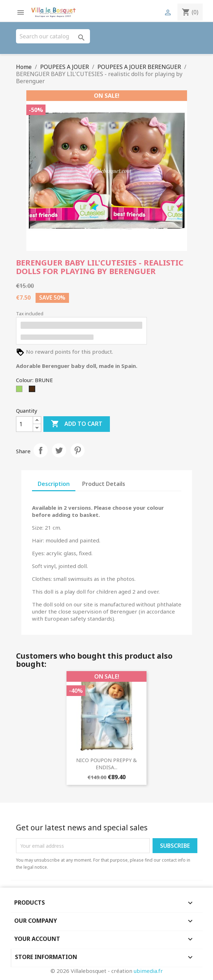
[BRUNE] (33, 391)
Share (41, 450)
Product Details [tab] (104, 484)
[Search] (53, 36)
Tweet (59, 450)
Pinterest (78, 450)
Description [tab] (54, 484)
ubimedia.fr (148, 971)
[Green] (21, 391)
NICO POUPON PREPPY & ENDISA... (106, 764)
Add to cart (77, 424)
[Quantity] (25, 424)
